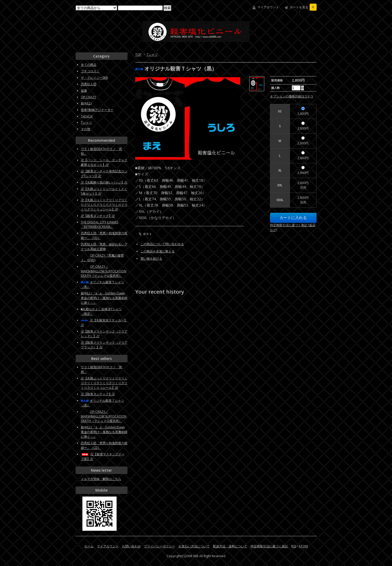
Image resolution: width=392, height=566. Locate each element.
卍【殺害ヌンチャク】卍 (98, 216)
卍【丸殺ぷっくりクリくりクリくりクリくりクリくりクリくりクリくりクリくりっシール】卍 (104, 205)
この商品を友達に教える (158, 251)
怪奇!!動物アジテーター (97, 110)
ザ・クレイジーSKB (94, 78)
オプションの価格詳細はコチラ (292, 96)
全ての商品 (89, 65)
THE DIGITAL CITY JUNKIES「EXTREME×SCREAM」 (99, 224)
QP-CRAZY (88, 97)
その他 (85, 129)
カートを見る (303, 7)
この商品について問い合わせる (162, 244)
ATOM (303, 546)
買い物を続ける (151, 259)
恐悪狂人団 (89, 84)
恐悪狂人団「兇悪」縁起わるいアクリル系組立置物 (104, 247)
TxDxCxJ (87, 116)
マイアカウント (268, 7)
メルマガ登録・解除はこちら (101, 479)
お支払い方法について (194, 546)
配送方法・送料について (230, 546)
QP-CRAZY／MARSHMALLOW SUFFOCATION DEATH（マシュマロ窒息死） (104, 271)
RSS (294, 546)
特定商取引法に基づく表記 (269, 546)
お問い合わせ (131, 546)
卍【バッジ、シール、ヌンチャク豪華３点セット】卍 (104, 162)
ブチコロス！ (90, 71)
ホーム (89, 546)
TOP (138, 55)
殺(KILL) (86, 103)
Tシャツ (152, 55)
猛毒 (84, 91)
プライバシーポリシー (160, 546)
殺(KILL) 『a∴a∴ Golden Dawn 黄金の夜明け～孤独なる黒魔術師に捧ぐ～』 (104, 298)
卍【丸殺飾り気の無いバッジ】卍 (104, 182)
